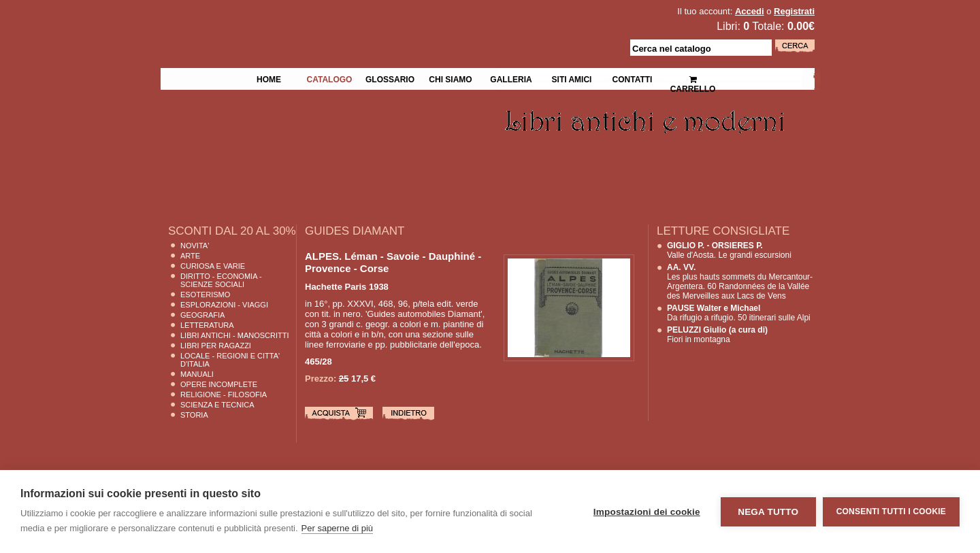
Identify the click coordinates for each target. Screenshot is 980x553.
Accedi (750, 11)
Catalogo (330, 78)
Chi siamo (450, 78)
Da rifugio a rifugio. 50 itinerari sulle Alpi (739, 313)
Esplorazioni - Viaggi (224, 305)
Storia (194, 415)
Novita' (195, 246)
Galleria (511, 78)
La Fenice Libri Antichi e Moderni (279, 20)
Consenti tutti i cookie (891, 512)
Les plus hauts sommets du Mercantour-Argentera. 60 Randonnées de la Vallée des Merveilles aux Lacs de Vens (740, 282)
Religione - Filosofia (224, 395)
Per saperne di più (338, 528)
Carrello (693, 79)
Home (269, 78)
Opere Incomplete (219, 384)
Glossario (390, 78)
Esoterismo (205, 295)
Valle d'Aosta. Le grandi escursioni (729, 250)
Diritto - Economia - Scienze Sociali (221, 280)
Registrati (794, 11)
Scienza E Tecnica (217, 405)
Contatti (633, 78)
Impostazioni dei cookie (647, 512)
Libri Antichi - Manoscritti (235, 335)
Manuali (197, 374)
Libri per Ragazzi (216, 346)
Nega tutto (768, 512)
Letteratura (207, 325)
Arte (190, 256)
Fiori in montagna (717, 335)
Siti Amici (572, 78)
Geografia (202, 315)
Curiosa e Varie (213, 266)
